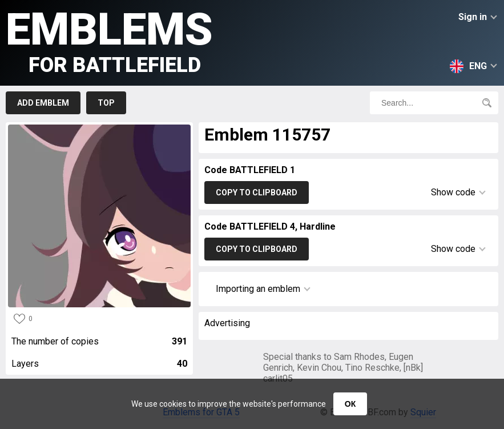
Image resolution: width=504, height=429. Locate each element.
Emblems (109, 40)
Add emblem (43, 103)
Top (106, 103)
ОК (350, 404)
